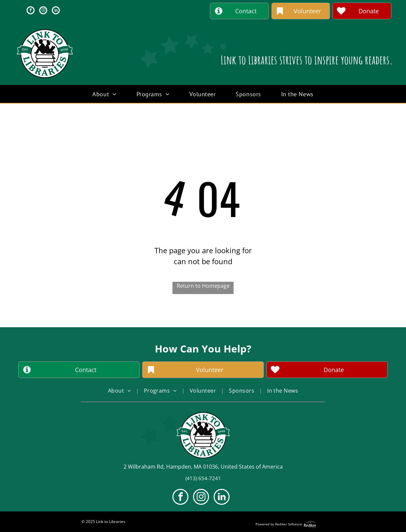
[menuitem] (104, 94)
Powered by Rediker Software (279, 524)
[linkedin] (56, 11)
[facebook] (31, 11)
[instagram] (43, 11)
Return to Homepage (203, 286)
